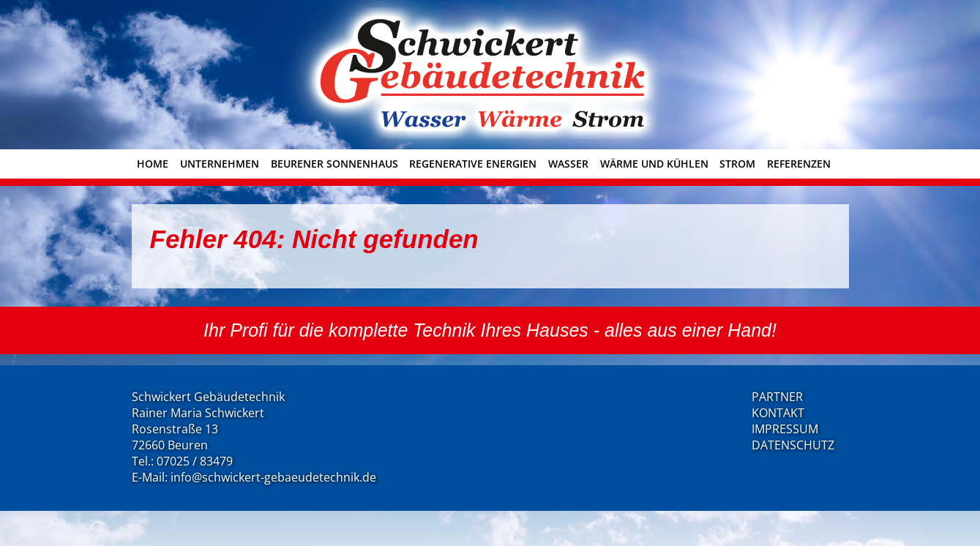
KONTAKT (778, 413)
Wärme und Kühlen (654, 164)
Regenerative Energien (473, 164)
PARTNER (777, 397)
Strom (737, 164)
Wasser (568, 164)
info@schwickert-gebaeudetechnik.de (273, 477)
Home (153, 164)
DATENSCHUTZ (793, 445)
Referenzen (799, 164)
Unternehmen (220, 164)
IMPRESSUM (785, 429)
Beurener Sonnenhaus (334, 164)
